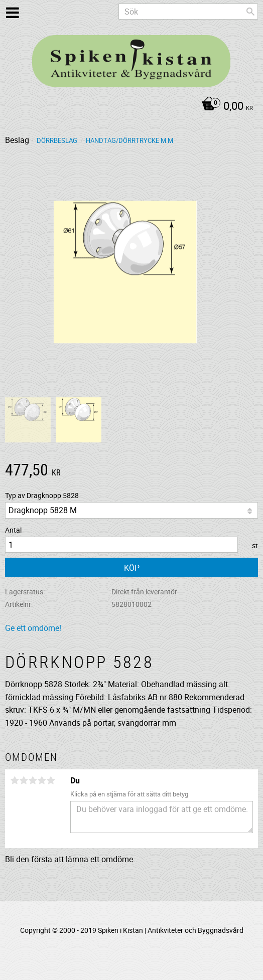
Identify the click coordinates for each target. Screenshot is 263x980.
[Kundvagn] (129, 107)
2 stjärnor (24, 780)
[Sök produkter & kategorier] (188, 12)
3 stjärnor (33, 780)
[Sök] (250, 12)
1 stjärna (15, 780)
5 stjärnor (51, 780)
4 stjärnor (42, 780)
